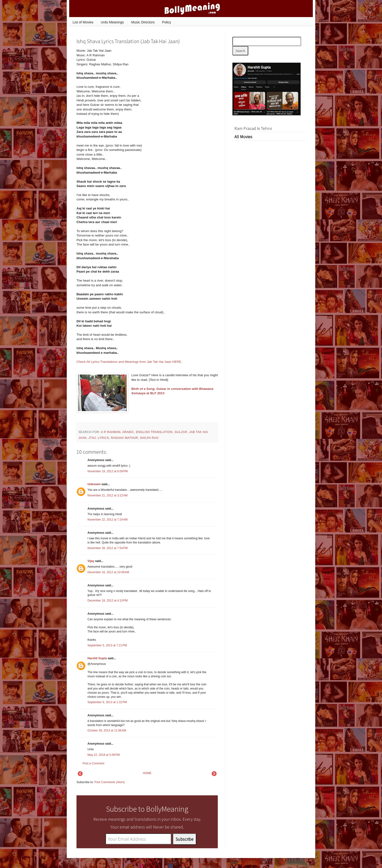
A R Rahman (111, 432)
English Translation (154, 432)
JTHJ (92, 438)
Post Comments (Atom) (110, 782)
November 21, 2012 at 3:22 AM (107, 495)
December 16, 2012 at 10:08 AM (108, 572)
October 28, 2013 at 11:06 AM (107, 730)
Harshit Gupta (97, 658)
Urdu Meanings (112, 22)
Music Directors (143, 22)
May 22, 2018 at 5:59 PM (104, 755)
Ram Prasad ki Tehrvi (253, 128)
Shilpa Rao (149, 438)
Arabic (128, 432)
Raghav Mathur (124, 438)
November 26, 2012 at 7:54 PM (108, 548)
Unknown (94, 484)
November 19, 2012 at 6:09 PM (108, 471)
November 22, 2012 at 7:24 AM (107, 520)
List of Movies (83, 22)
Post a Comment (93, 763)
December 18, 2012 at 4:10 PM (108, 601)
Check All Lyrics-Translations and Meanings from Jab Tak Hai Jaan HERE (129, 362)
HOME (147, 773)
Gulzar (181, 432)
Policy (167, 22)
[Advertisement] (181, 81)
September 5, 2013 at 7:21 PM (107, 645)
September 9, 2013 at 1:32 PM (107, 702)
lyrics (103, 438)
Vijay (91, 561)
